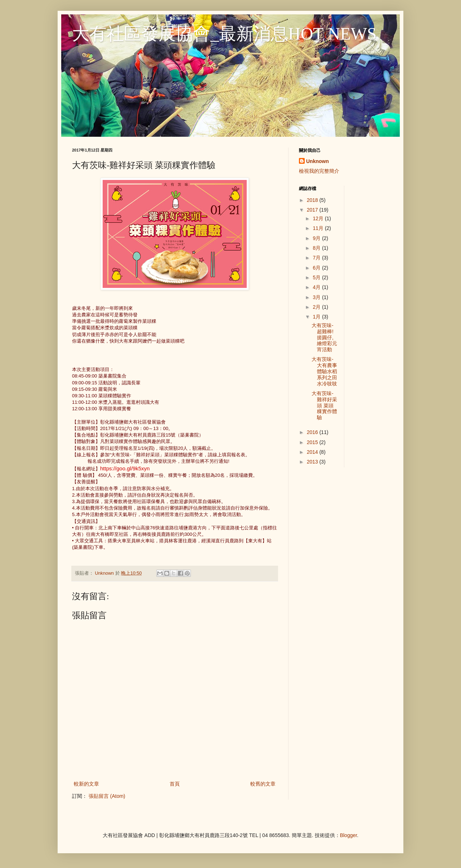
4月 (317, 287)
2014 (313, 452)
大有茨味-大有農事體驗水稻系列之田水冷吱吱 (324, 371)
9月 (317, 238)
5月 (317, 277)
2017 (313, 210)
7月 (317, 258)
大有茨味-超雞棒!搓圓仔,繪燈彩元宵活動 (324, 337)
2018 (313, 200)
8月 (317, 248)
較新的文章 (86, 784)
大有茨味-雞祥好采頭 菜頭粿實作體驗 (324, 405)
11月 (319, 228)
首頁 (175, 784)
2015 (313, 442)
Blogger (348, 835)
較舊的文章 (263, 784)
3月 (317, 297)
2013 (313, 462)
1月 (317, 317)
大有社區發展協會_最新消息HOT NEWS (224, 34)
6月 (317, 268)
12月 (319, 218)
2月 (317, 307)
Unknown (317, 161)
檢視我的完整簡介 (319, 171)
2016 (313, 432)
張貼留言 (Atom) (107, 796)
